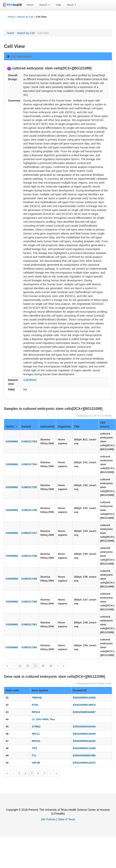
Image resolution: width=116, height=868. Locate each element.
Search (45, 5)
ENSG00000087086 (84, 755)
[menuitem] (30, 5)
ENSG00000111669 (84, 748)
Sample (26, 426)
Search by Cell (25, 17)
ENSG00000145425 (84, 741)
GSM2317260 (29, 602)
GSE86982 (30, 380)
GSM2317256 (29, 510)
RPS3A (36, 741)
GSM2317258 (29, 556)
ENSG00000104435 (84, 727)
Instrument (47, 426)
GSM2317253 (29, 441)
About (71, 5)
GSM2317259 (29, 579)
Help (58, 5)
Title (77, 426)
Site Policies (48, 819)
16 (51, 666)
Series (11, 426)
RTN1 (35, 705)
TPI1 (34, 748)
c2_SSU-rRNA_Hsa (43, 719)
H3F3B (36, 763)
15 (43, 666)
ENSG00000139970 (84, 705)
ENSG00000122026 (84, 734)
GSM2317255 (29, 487)
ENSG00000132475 (84, 763)
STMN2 (36, 727)
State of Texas (67, 819)
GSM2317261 (29, 624)
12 (20, 666)
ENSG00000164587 (84, 712)
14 (35, 666)
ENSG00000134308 (84, 698)
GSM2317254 (29, 464)
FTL (34, 755)
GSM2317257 (29, 533)
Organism (64, 426)
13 (28, 666)
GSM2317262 (29, 647)
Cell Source (105, 425)
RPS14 (36, 712)
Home (30, 5)
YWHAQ (37, 698)
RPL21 (36, 734)
